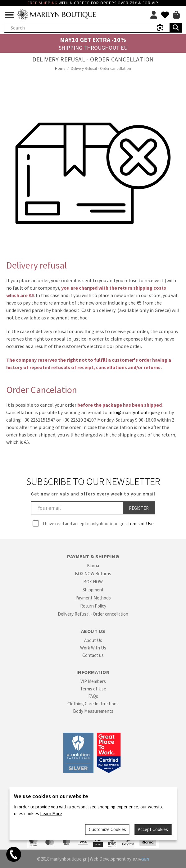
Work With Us (93, 648)
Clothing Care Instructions (93, 704)
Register (139, 508)
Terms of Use (141, 524)
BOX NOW (93, 582)
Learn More (51, 815)
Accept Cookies (154, 830)
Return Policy (93, 606)
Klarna (93, 565)
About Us (93, 640)
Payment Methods (93, 598)
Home (60, 68)
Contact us (93, 655)
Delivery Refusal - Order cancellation (93, 614)
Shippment (93, 590)
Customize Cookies (108, 830)
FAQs (93, 696)
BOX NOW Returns (93, 574)
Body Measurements (93, 711)
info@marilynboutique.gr (135, 412)
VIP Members (93, 681)
